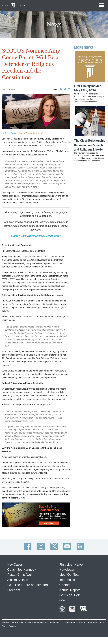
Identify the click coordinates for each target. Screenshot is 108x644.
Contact (65, 585)
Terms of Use (8, 623)
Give (63, 600)
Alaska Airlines (18, 580)
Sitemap (54, 623)
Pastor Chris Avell (20, 575)
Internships (67, 580)
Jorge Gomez (11, 133)
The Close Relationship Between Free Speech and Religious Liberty (90, 145)
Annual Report (69, 590)
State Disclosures (40, 623)
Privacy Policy (23, 623)
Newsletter (67, 570)
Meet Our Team (70, 575)
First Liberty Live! (71, 564)
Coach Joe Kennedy (22, 570)
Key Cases (15, 564)
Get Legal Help (70, 595)
